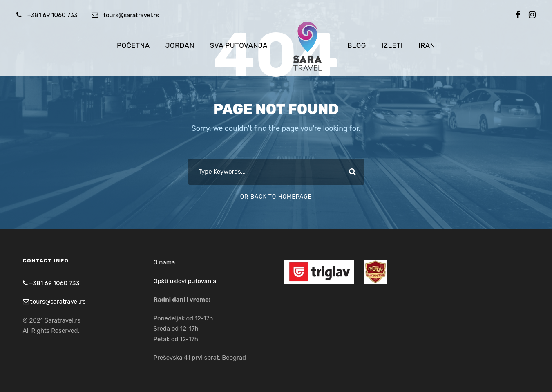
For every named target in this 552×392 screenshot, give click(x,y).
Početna (133, 45)
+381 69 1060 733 (53, 15)
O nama (164, 262)
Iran (427, 45)
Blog (357, 45)
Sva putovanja (239, 45)
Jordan (180, 45)
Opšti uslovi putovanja (185, 281)
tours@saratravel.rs (131, 15)
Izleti (392, 45)
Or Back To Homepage (276, 197)
